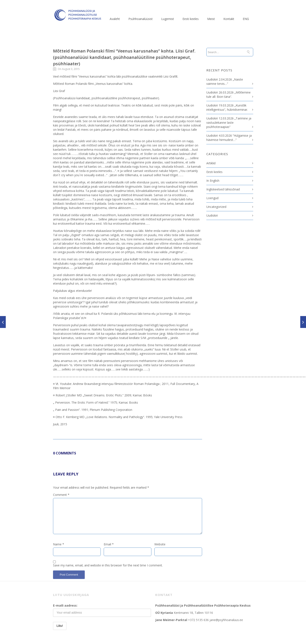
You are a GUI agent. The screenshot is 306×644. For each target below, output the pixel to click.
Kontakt (229, 19)
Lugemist (168, 19)
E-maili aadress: (65, 605)
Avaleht (115, 19)
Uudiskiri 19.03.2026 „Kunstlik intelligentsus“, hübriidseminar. (227, 107)
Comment (61, 495)
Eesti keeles (191, 19)
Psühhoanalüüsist (141, 19)
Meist (211, 19)
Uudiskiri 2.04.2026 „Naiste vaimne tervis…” (225, 82)
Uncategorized (216, 207)
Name (59, 544)
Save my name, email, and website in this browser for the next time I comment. (108, 565)
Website (160, 544)
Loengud (212, 198)
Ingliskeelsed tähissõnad (223, 189)
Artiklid (211, 163)
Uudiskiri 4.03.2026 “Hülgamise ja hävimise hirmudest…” (229, 138)
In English (213, 181)
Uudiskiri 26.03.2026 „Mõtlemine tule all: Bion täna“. (228, 94)
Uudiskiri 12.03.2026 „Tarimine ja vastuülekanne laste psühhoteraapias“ (229, 123)
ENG (246, 19)
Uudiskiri (212, 215)
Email (109, 544)
